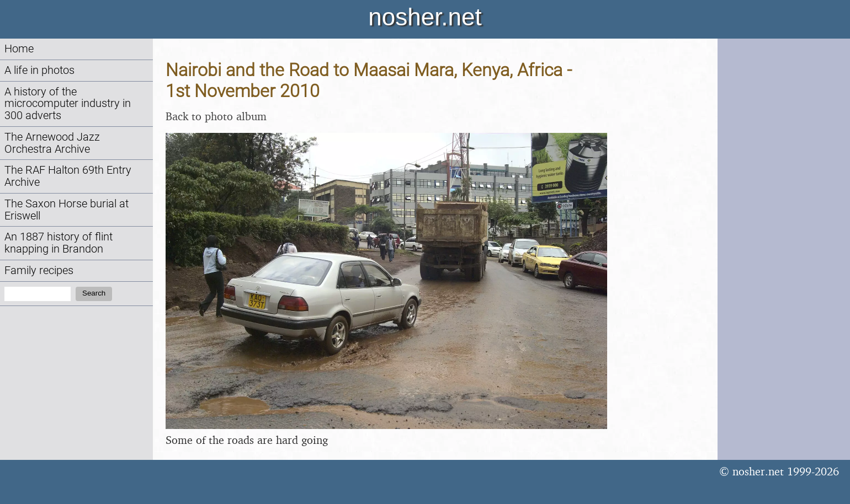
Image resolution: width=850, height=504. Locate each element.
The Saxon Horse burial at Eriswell (67, 210)
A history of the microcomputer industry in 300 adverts (68, 104)
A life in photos (39, 70)
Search (94, 293)
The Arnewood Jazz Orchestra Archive (52, 143)
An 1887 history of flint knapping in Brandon (59, 243)
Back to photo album (216, 116)
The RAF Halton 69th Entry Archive (68, 176)
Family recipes (39, 270)
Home (19, 49)
